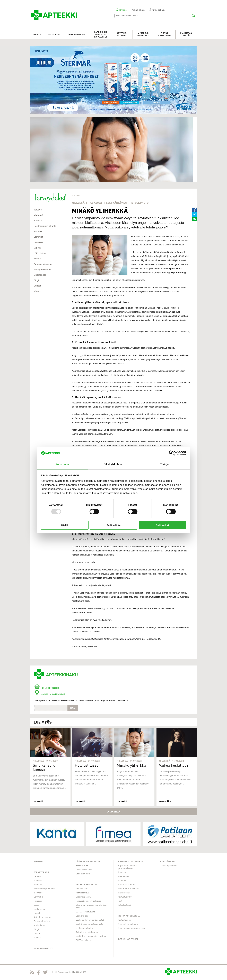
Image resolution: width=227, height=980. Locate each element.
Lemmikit (38, 237)
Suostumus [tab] (63, 464)
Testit (121, 901)
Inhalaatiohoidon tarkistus (88, 901)
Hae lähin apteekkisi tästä (50, 694)
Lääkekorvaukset (84, 870)
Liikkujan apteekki (85, 928)
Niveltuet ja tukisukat (128, 889)
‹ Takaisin (77, 196)
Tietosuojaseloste (169, 866)
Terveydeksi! (53, 35)
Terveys (38, 210)
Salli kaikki (162, 525)
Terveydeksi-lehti (42, 269)
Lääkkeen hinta (83, 874)
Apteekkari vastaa (43, 264)
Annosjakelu (82, 889)
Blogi (36, 280)
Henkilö (38, 259)
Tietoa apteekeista (165, 35)
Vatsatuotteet (124, 905)
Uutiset (37, 286)
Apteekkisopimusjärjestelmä (132, 928)
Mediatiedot (40, 275)
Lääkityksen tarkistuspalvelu (89, 924)
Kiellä (65, 525)
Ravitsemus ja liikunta (45, 226)
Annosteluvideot (77, 35)
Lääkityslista (82, 916)
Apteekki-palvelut (122, 35)
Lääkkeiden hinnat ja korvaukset (101, 35)
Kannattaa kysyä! (186, 35)
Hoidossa (38, 242)
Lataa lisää (113, 812)
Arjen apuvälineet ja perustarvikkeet (128, 867)
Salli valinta (114, 525)
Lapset (37, 248)
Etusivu (37, 35)
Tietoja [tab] (165, 464)
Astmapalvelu (82, 893)
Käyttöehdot (168, 862)
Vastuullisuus (124, 920)
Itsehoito (38, 221)
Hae (73, 708)
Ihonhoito (38, 231)
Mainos (37, 291)
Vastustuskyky (125, 897)
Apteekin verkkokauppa (87, 932)
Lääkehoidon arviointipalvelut (90, 920)
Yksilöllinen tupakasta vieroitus (91, 936)
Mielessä (38, 215)
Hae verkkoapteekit (47, 688)
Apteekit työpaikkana (128, 924)
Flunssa (122, 872)
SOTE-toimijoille (84, 940)
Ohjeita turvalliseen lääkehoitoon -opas (92, 906)
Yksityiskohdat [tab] (113, 464)
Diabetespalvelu (84, 897)
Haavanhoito (124, 877)
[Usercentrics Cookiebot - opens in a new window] (171, 453)
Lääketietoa (40, 253)
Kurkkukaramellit (127, 885)
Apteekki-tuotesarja (143, 35)
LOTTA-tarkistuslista (85, 912)
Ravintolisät (124, 893)
